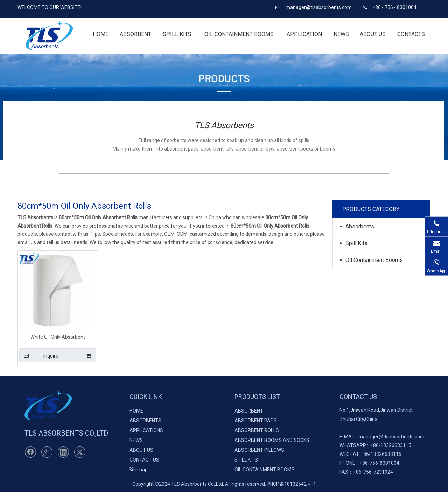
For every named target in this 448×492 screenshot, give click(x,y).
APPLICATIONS (146, 430)
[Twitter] (80, 452)
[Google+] (47, 452)
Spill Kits (356, 243)
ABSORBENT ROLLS (257, 430)
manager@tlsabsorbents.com (319, 7)
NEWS (136, 440)
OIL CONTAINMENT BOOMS (265, 470)
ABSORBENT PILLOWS (259, 450)
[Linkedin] (63, 452)
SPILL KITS (246, 460)
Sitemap (138, 470)
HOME (136, 411)
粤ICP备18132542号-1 (292, 484)
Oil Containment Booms (374, 260)
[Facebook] (30, 452)
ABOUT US (141, 450)
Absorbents (360, 226)
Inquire (39, 355)
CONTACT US (144, 460)
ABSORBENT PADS (256, 421)
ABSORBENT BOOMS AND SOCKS (272, 440)
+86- (375, 445)
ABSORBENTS (145, 421)
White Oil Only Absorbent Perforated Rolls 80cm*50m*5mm (58, 337)
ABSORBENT (249, 411)
